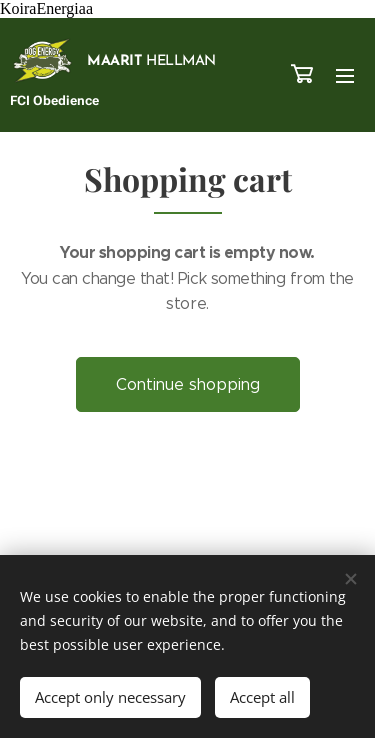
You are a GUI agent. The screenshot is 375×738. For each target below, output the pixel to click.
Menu (345, 76)
